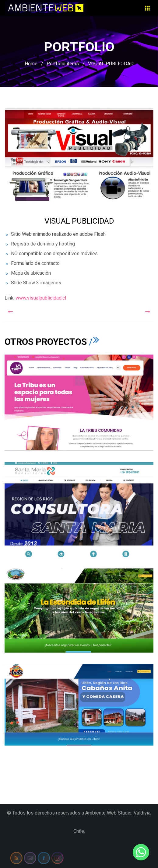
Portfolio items (63, 64)
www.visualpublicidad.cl (40, 298)
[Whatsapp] (141, 852)
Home (31, 64)
